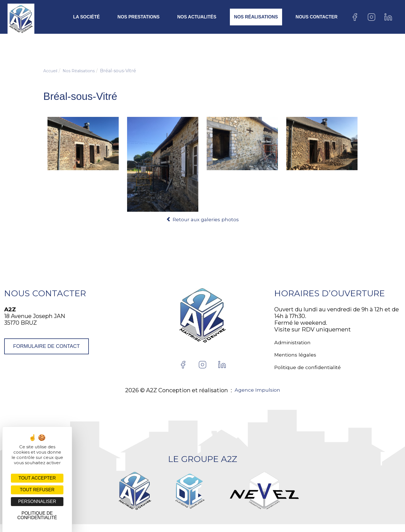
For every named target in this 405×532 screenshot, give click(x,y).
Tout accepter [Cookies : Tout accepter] (37, 478)
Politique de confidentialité (312, 375)
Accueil (52, 71)
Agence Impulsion (257, 398)
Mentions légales (298, 360)
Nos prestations (139, 17)
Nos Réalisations (256, 17)
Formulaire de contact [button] (47, 346)
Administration (295, 345)
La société (86, 17)
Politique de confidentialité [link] (37, 515)
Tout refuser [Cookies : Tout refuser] (37, 490)
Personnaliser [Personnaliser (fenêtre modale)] (37, 501)
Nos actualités (197, 17)
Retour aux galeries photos (202, 220)
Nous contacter (316, 17)
